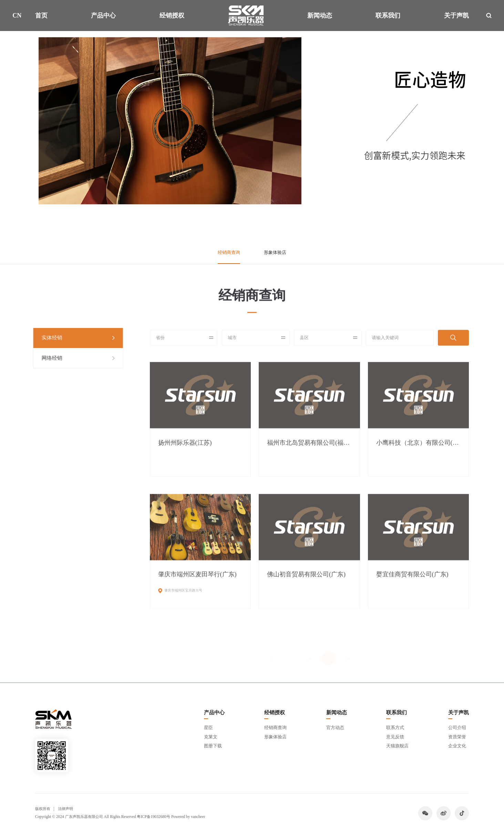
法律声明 (65, 809)
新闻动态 (320, 16)
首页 (41, 16)
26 (309, 652)
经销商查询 (229, 252)
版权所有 (43, 809)
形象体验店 (275, 252)
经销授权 (172, 16)
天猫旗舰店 (397, 746)
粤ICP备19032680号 (153, 817)
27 (328, 652)
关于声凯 (456, 16)
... (290, 652)
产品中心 (103, 16)
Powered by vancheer (188, 817)
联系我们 (388, 16)
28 (348, 652)
